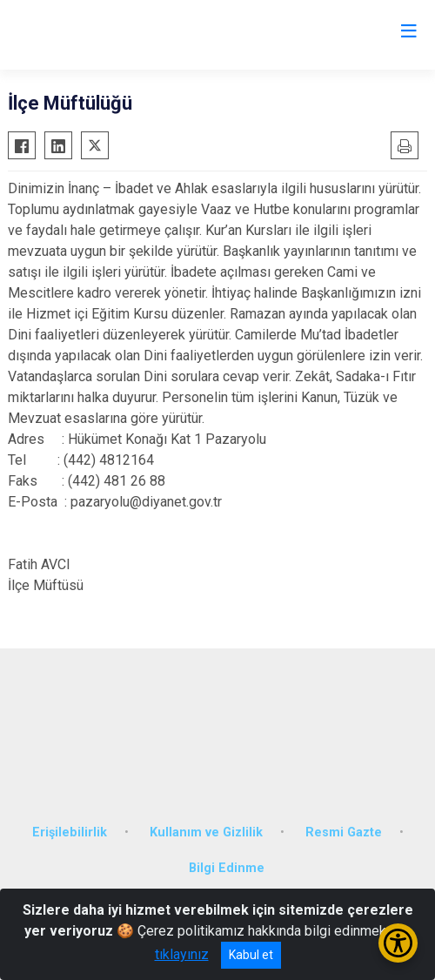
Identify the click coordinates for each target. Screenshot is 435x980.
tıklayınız (182, 954)
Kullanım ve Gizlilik (206, 832)
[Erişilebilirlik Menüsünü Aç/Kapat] (398, 943)
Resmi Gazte (344, 832)
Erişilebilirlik (70, 832)
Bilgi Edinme (227, 868)
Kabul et (251, 955)
